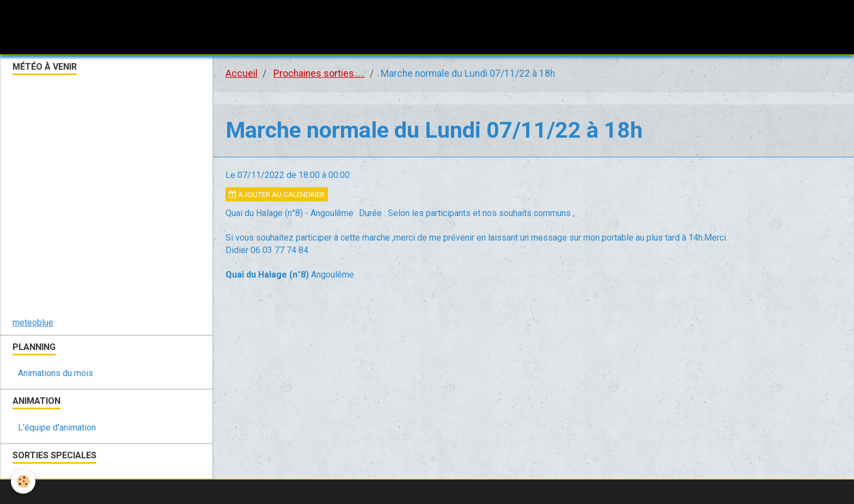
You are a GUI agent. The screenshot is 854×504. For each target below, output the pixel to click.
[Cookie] (23, 481)
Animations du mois (56, 373)
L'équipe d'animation (57, 428)
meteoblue (33, 322)
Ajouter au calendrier (277, 194)
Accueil (242, 73)
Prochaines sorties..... (319, 73)
